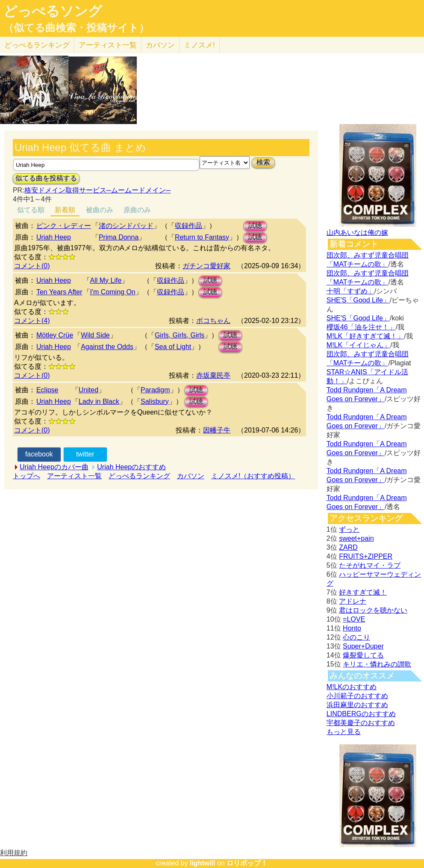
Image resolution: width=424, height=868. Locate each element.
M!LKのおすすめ (352, 687)
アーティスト (108, 45)
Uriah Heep (54, 237)
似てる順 (31, 210)
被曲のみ (100, 210)
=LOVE (354, 619)
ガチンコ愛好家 (206, 266)
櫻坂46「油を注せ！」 (361, 327)
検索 (263, 162)
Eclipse (47, 390)
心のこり (356, 637)
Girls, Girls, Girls (180, 335)
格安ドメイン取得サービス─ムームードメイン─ (98, 190)
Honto (352, 628)
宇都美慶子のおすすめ (361, 723)
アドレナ (353, 601)
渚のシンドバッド (126, 226)
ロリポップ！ (247, 863)
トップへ (26, 476)
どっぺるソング (53, 11)
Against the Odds (107, 347)
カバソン (160, 45)
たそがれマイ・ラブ (370, 565)
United (88, 390)
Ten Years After (59, 292)
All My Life (106, 280)
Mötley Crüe (55, 335)
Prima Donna (119, 237)
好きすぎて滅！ (363, 592)
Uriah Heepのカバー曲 (54, 467)
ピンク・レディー (64, 226)
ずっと (349, 529)
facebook (39, 454)
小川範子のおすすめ (357, 696)
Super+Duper (363, 646)
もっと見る (344, 732)
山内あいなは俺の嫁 (357, 233)
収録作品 (188, 226)
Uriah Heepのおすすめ (131, 467)
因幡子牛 (217, 430)
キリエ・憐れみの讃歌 (377, 664)
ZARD (348, 547)
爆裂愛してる (363, 655)
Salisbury (155, 401)
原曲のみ (137, 210)
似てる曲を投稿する (46, 178)
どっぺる (37, 45)
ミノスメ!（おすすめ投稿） (253, 476)
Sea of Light (173, 347)
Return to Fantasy (202, 237)
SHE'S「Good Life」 (358, 300)
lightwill (203, 863)
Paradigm (155, 390)
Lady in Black (99, 401)
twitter (85, 454)
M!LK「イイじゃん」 (358, 345)
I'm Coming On (113, 292)
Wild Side (95, 335)
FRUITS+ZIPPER (366, 556)
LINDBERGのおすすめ (361, 714)
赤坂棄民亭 (213, 375)
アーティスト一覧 (74, 476)
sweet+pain (356, 538)
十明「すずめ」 (350, 291)
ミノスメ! (199, 45)
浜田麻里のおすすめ (357, 705)
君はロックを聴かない (373, 610)
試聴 (255, 226)
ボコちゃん (213, 321)
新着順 (65, 210)
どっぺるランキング (139, 476)
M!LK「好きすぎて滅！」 (365, 336)
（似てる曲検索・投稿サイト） (76, 28)
